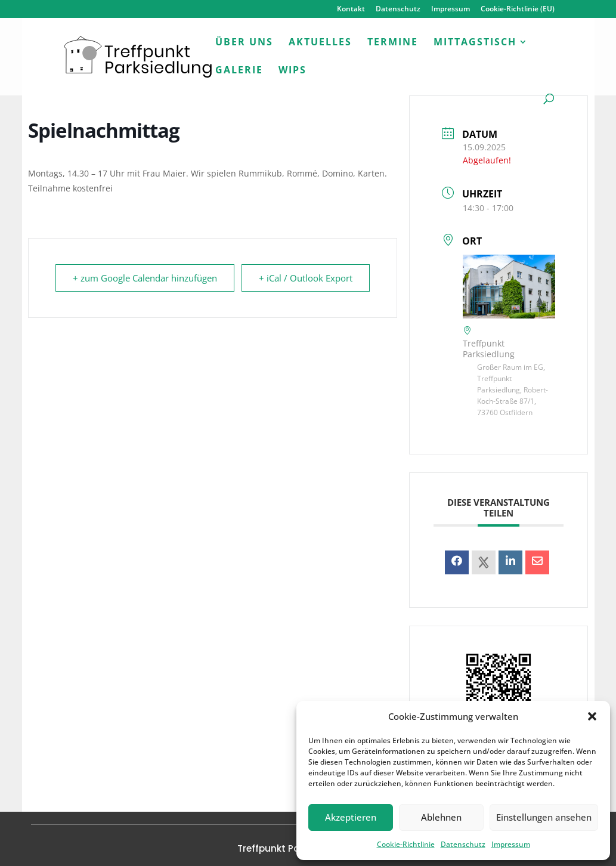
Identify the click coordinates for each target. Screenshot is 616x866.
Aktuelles (320, 43)
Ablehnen (441, 817)
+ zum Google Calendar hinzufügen (145, 278)
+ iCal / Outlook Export (306, 278)
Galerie (239, 71)
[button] (592, 716)
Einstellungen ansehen (544, 817)
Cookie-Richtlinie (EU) (518, 10)
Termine (393, 43)
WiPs (292, 71)
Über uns (244, 43)
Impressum (511, 844)
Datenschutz (463, 844)
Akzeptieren (351, 817)
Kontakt (351, 10)
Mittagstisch (475, 43)
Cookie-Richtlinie (406, 844)
